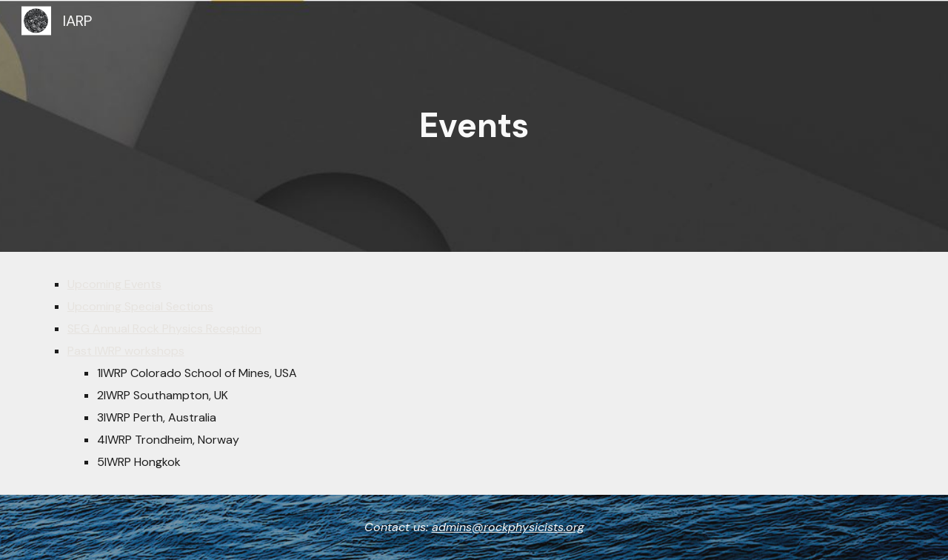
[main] (474, 126)
